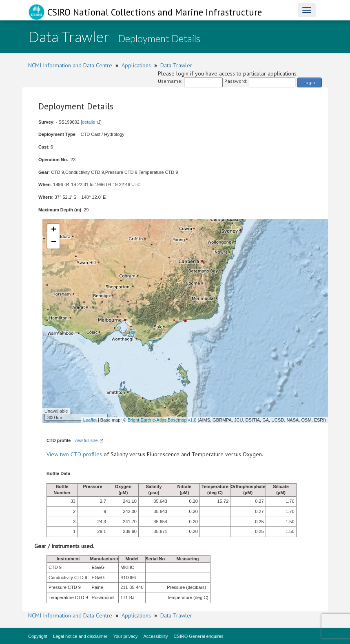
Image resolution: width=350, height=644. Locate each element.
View (53, 454)
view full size (86, 441)
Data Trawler (176, 65)
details (89, 122)
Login (309, 82)
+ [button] (54, 230)
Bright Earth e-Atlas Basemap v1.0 (162, 420)
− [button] (54, 242)
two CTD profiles (81, 454)
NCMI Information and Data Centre (70, 65)
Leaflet (90, 420)
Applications (136, 65)
